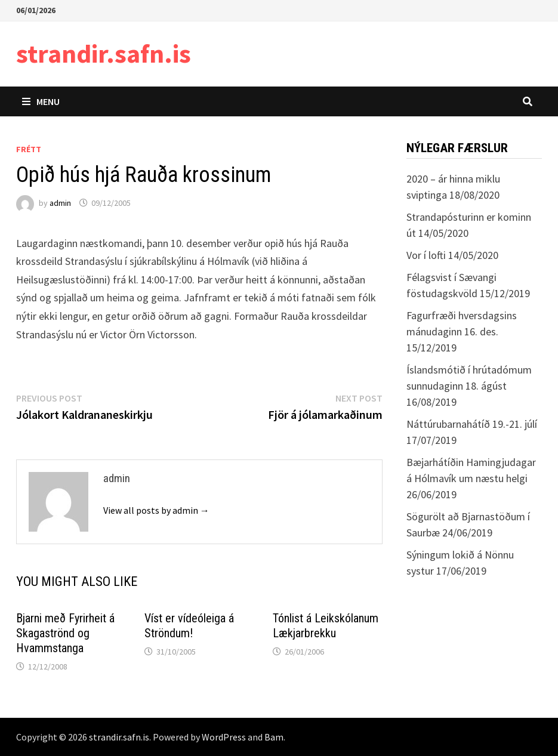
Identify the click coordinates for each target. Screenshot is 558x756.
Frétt (29, 149)
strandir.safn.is (104, 53)
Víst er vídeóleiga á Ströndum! (189, 626)
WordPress (224, 737)
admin (60, 203)
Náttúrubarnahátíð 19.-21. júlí (472, 424)
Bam (274, 737)
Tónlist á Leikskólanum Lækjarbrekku (326, 626)
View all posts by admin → (156, 510)
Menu (41, 101)
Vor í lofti (426, 255)
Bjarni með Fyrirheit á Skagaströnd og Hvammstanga (65, 633)
